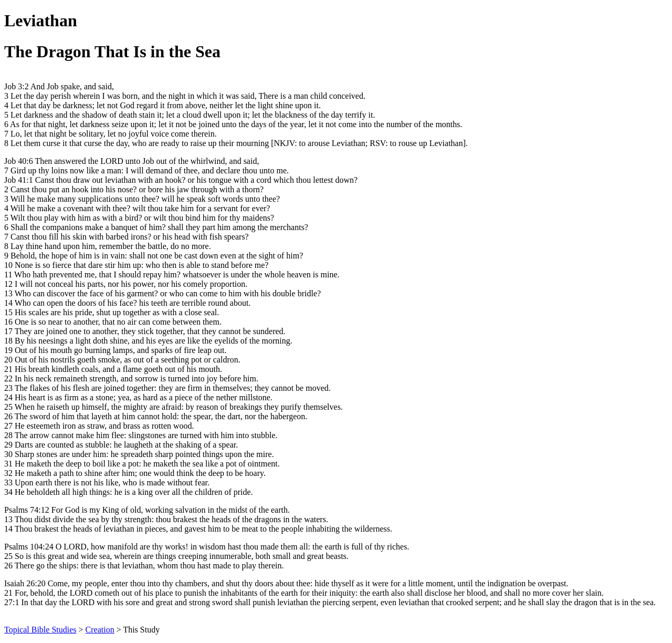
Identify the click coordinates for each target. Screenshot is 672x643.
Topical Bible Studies (40, 630)
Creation (100, 630)
